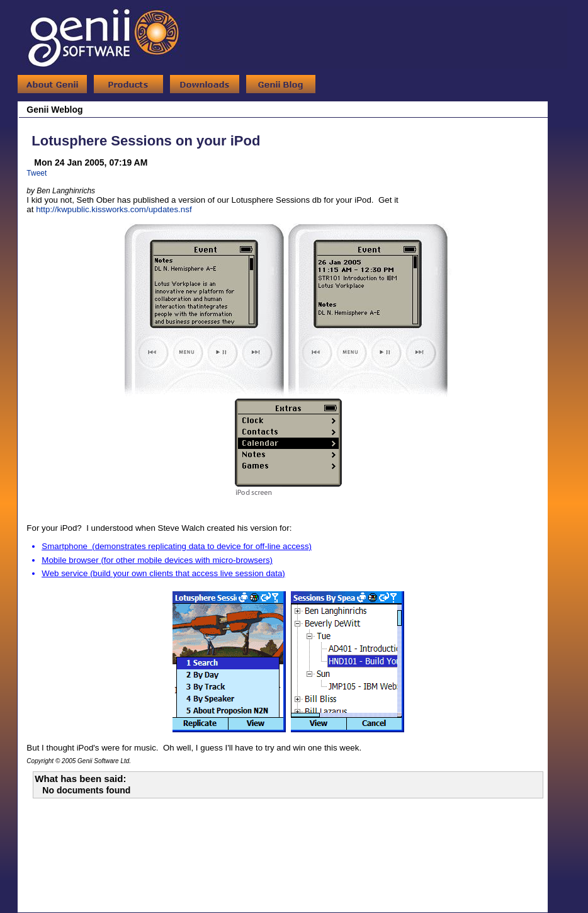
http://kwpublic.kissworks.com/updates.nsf (114, 209)
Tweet (37, 173)
